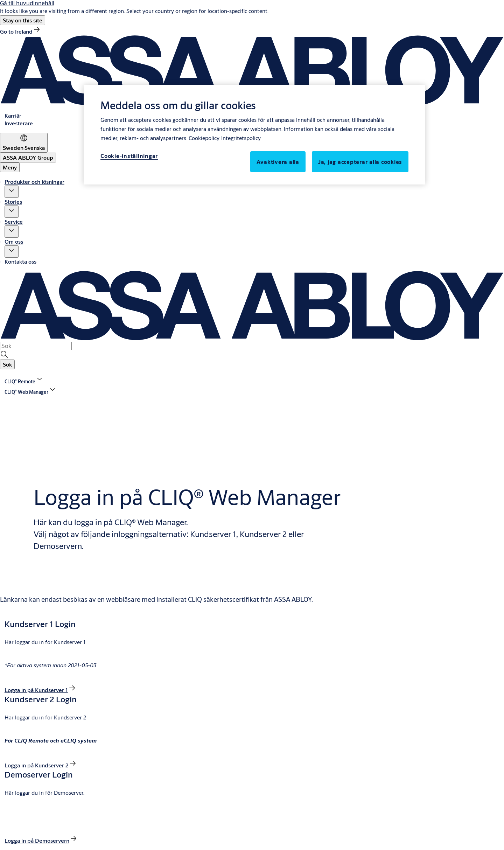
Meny (10, 167)
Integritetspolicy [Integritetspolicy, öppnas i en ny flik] (241, 138)
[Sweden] (24, 143)
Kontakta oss (20, 261)
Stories (13, 201)
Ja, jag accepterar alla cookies (360, 162)
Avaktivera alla (278, 162)
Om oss (14, 241)
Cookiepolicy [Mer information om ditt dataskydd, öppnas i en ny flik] (204, 138)
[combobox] (36, 346)
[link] (20, 31)
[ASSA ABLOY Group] (28, 158)
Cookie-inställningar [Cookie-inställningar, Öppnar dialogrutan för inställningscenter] (129, 156)
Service (14, 221)
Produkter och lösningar (34, 182)
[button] (23, 20)
